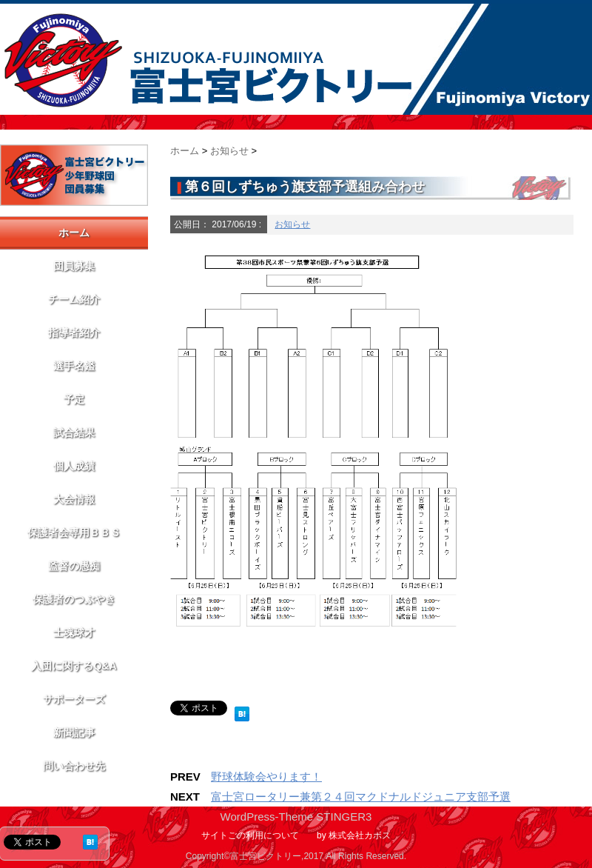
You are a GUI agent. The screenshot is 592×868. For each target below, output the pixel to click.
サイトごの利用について (250, 835)
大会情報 (74, 499)
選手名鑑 (74, 366)
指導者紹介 (74, 333)
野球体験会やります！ (266, 777)
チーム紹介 (74, 299)
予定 (74, 399)
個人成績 (74, 466)
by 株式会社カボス (354, 835)
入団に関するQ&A (74, 666)
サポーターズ (74, 699)
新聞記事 (74, 732)
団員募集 (74, 266)
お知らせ (292, 224)
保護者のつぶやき (74, 599)
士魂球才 (74, 632)
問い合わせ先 (74, 766)
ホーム (74, 233)
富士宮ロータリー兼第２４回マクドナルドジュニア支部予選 (361, 797)
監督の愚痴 (74, 566)
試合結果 (74, 433)
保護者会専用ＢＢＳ (74, 533)
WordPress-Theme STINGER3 (296, 817)
